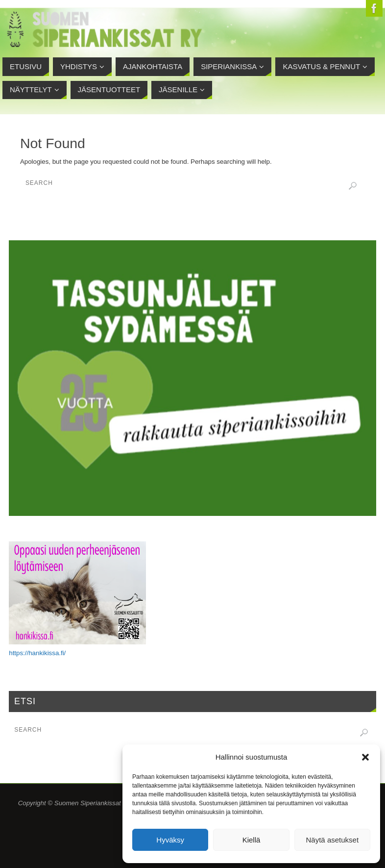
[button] (365, 757)
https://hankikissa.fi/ (37, 653)
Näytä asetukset (333, 840)
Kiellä (252, 840)
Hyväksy (170, 840)
